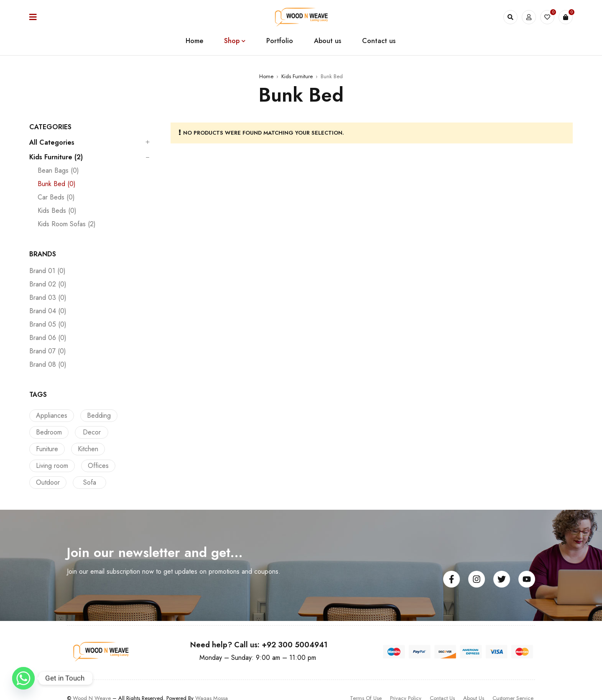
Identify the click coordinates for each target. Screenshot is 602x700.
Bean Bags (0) (58, 171)
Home (266, 76)
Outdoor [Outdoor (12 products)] (86, 466)
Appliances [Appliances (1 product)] (52, 415)
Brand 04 (48, 311)
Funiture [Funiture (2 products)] (128, 432)
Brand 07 (48, 351)
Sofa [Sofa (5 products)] (126, 466)
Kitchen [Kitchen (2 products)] (46, 449)
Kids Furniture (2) (56, 157)
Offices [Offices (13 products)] (46, 466)
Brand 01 (47, 271)
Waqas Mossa (212, 681)
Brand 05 (48, 324)
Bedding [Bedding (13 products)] (97, 415)
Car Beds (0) (56, 197)
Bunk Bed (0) (57, 184)
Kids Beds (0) (57, 211)
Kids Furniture (297, 76)
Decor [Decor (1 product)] (90, 432)
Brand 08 (48, 365)
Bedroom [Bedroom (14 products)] (49, 432)
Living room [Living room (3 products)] (90, 449)
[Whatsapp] (23, 678)
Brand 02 (48, 284)
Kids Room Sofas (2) (67, 224)
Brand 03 (48, 298)
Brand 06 (48, 338)
